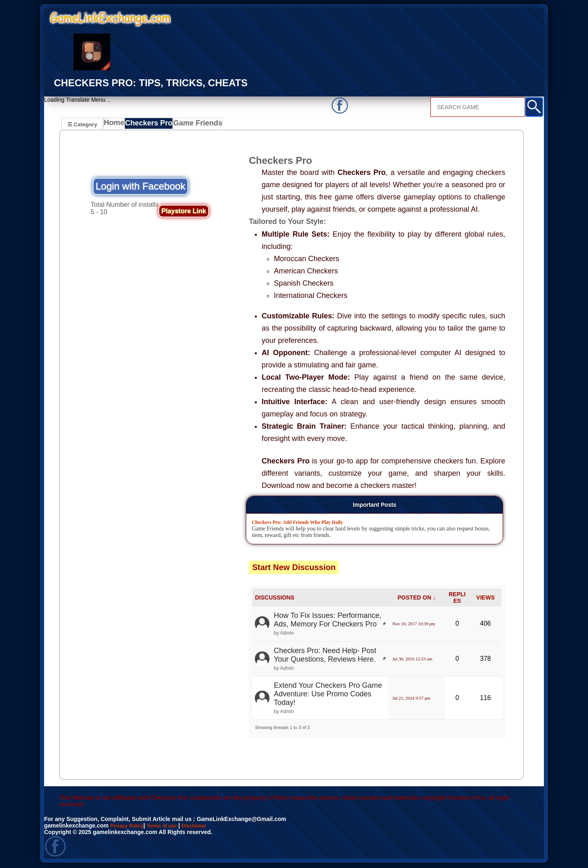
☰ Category (82, 124)
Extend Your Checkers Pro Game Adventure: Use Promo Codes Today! (328, 695)
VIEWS (485, 599)
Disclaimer (206, 827)
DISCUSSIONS (274, 599)
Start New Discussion (294, 568)
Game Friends (197, 125)
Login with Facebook (140, 187)
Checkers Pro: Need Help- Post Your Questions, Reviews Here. (325, 656)
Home (116, 125)
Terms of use (170, 827)
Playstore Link (184, 212)
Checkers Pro (151, 125)
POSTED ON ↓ (417, 599)
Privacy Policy (130, 827)
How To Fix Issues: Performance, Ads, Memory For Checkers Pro (327, 621)
